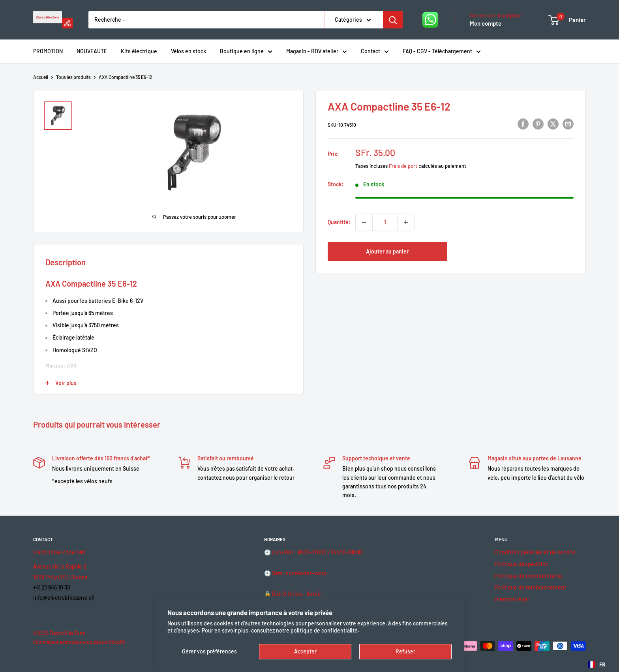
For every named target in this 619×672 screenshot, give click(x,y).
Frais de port (403, 166)
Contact (375, 52)
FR (597, 664)
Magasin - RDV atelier (317, 52)
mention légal (512, 599)
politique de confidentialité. (325, 630)
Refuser (405, 651)
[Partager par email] (568, 124)
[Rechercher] (393, 20)
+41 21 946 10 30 (52, 587)
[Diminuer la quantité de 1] (364, 222)
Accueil (41, 77)
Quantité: (339, 222)
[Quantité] (385, 222)
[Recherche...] (206, 20)
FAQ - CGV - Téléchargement (442, 52)
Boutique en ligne (246, 52)
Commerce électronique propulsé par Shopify (79, 642)
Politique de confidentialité (529, 576)
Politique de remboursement (531, 587)
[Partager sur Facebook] (523, 124)
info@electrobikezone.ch (64, 598)
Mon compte (486, 23)
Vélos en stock (189, 51)
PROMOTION (48, 51)
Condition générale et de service (535, 552)
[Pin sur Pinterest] (538, 124)
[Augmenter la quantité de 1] (406, 222)
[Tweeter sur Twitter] (553, 124)
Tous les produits (73, 77)
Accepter (305, 651)
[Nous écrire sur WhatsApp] (430, 20)
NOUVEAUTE (92, 51)
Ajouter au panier (387, 251)
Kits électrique (139, 51)
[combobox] (597, 664)
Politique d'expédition (522, 564)
